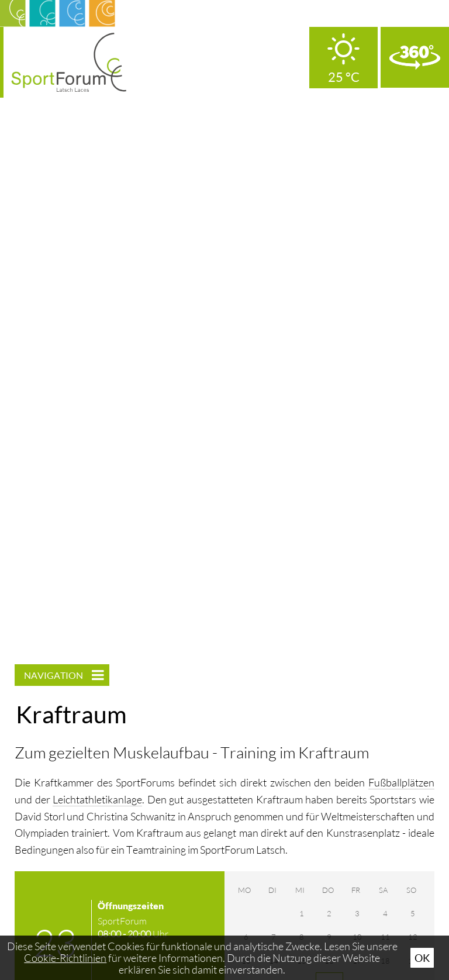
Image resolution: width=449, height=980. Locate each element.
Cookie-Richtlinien (65, 958)
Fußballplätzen (401, 782)
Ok (422, 958)
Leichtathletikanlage (97, 799)
